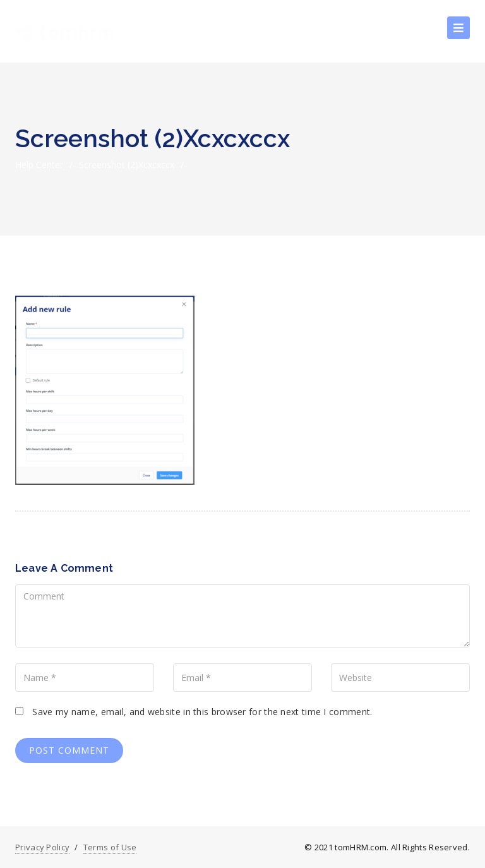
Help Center (39, 165)
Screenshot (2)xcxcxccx (127, 165)
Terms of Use (110, 847)
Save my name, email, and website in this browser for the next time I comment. (202, 712)
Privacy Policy (42, 847)
